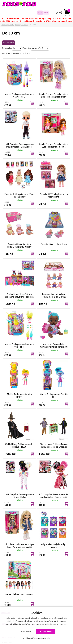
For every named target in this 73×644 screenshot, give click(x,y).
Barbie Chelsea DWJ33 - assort (19, 594)
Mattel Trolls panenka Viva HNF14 (19, 395)
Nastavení (26, 632)
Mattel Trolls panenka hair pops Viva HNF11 (19, 345)
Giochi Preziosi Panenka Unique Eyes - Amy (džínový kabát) (19, 546)
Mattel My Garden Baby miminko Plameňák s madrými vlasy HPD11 (54, 345)
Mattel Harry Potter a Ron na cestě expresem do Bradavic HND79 (54, 445)
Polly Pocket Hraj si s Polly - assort (54, 546)
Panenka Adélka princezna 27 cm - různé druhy (19, 195)
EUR (46, 13)
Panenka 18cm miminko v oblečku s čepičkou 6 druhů (54, 295)
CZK (40, 13)
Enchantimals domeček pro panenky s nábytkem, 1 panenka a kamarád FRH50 (19, 295)
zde (48, 639)
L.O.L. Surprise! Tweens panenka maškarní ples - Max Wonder (19, 145)
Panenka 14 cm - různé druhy (54, 244)
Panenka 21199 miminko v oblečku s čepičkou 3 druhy (19, 245)
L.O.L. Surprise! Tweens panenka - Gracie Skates (19, 496)
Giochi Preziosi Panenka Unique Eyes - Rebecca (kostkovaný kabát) (54, 95)
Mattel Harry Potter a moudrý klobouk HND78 (19, 445)
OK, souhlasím (45, 632)
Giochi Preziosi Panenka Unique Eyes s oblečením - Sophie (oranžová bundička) (54, 145)
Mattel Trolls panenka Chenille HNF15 (54, 395)
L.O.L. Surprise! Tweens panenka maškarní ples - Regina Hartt (54, 496)
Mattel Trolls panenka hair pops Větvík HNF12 (19, 95)
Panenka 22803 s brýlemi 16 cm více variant (54, 195)
